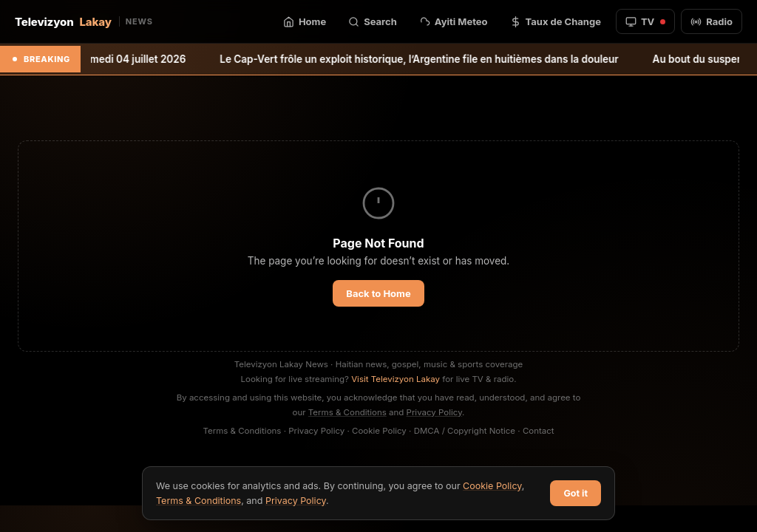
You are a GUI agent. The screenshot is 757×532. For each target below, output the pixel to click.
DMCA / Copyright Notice (465, 431)
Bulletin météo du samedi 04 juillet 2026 (104, 59)
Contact (539, 431)
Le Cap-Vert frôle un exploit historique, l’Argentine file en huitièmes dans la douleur (434, 59)
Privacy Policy (435, 412)
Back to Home (378, 293)
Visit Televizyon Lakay (396, 379)
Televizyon (84, 22)
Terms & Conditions (347, 412)
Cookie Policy (379, 431)
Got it (576, 493)
